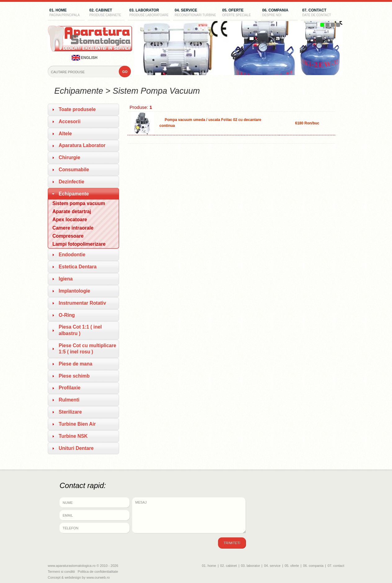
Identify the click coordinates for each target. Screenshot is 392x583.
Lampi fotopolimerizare (79, 244)
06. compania (279, 13)
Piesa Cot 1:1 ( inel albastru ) (80, 330)
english (85, 58)
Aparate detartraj (72, 211)
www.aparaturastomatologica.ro (72, 566)
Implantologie (74, 291)
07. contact (319, 13)
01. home (66, 13)
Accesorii (69, 121)
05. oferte (239, 13)
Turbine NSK (73, 436)
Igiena (66, 279)
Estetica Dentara (78, 267)
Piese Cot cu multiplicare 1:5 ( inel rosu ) (87, 349)
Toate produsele (77, 109)
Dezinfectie (71, 182)
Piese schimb (74, 376)
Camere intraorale (73, 228)
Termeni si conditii (61, 572)
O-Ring (67, 315)
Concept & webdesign (64, 577)
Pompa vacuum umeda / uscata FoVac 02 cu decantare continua (210, 123)
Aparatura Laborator (82, 145)
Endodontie (72, 255)
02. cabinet (106, 13)
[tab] (83, 110)
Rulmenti (69, 400)
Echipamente (74, 194)
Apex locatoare (70, 220)
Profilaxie (69, 388)
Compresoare (68, 236)
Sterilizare (70, 412)
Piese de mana (75, 364)
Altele (65, 134)
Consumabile (74, 170)
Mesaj (189, 515)
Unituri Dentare (76, 448)
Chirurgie (69, 157)
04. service (195, 13)
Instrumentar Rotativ (82, 303)
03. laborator (149, 13)
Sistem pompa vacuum (79, 203)
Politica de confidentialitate (98, 572)
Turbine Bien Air (77, 424)
